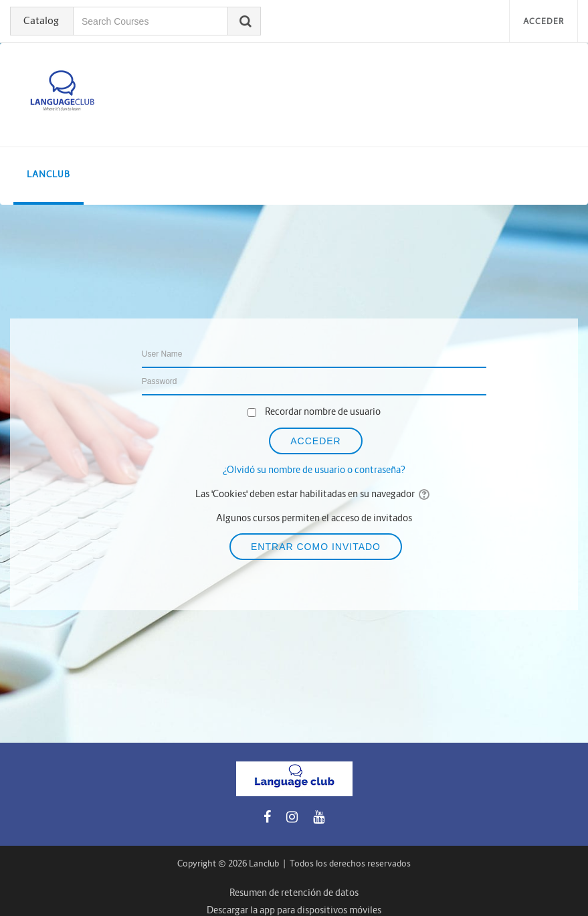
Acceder (544, 21)
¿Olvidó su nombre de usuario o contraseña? (314, 470)
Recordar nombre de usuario (323, 411)
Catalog (41, 20)
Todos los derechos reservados (350, 863)
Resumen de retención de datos (294, 893)
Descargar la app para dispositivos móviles (294, 910)
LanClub (48, 174)
